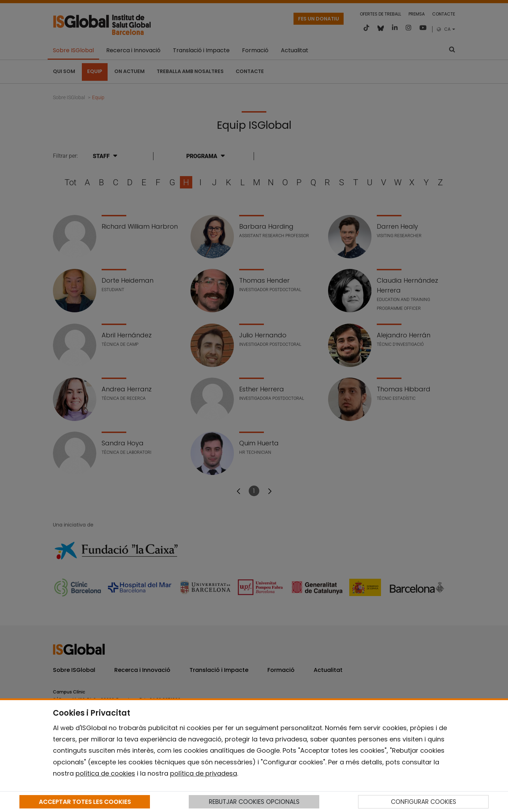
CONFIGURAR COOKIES (424, 802)
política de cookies (105, 773)
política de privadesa (204, 773)
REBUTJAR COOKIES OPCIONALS (254, 802)
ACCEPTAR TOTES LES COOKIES (85, 802)
